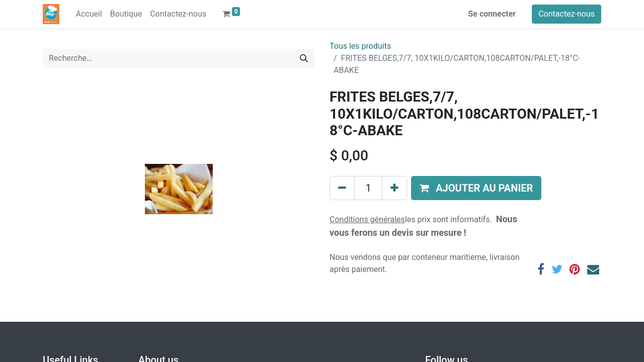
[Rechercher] (304, 58)
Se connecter (492, 14)
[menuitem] (89, 14)
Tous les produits (360, 46)
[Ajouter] (394, 188)
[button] (476, 188)
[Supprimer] (342, 188)
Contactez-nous (567, 14)
